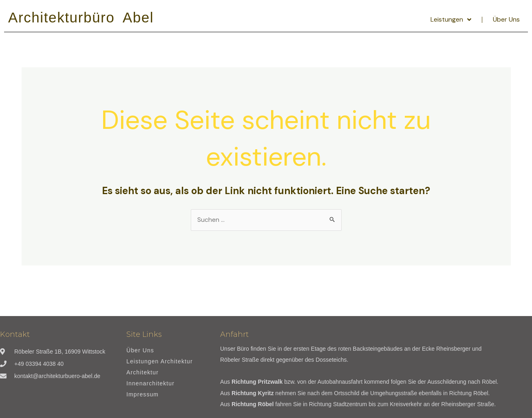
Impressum (142, 395)
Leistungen (451, 20)
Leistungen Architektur (160, 362)
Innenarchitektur (150, 384)
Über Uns (506, 19)
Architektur (142, 373)
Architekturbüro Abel (81, 17)
